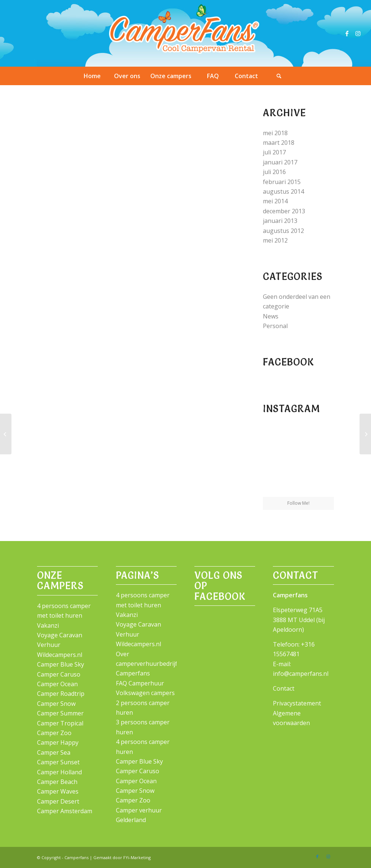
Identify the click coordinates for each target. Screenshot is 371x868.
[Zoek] (279, 76)
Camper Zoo (54, 733)
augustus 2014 (283, 191)
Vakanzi (48, 625)
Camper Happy (58, 742)
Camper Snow (56, 704)
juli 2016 (274, 172)
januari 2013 (280, 221)
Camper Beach (57, 782)
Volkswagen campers (145, 693)
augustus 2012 (283, 231)
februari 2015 (282, 182)
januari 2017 (280, 162)
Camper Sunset (58, 762)
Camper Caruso (59, 674)
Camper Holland (59, 772)
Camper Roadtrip (61, 694)
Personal (275, 326)
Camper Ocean (57, 684)
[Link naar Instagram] (358, 33)
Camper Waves (58, 791)
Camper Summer (60, 713)
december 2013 (284, 211)
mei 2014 (275, 201)
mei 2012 (275, 240)
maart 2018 (279, 143)
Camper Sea (54, 752)
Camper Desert (58, 801)
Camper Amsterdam (65, 811)
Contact (284, 688)
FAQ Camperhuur (140, 683)
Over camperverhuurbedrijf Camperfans (147, 664)
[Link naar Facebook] (347, 33)
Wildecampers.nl (60, 655)
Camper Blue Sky (61, 664)
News (271, 316)
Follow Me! (298, 503)
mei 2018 (275, 133)
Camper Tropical (60, 723)
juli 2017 (274, 152)
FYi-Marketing (137, 857)
